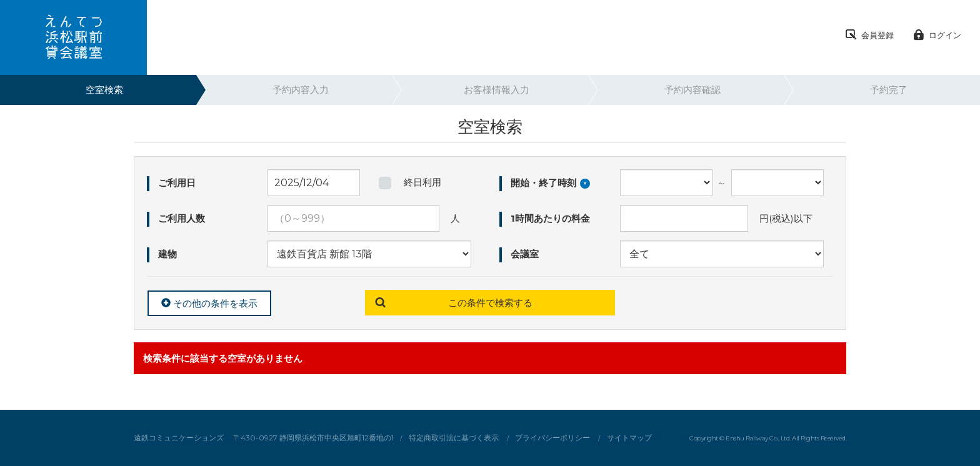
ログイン (937, 36)
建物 (166, 254)
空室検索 (104, 90)
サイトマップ (629, 438)
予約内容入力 (301, 90)
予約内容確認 (692, 90)
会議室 (523, 254)
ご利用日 (176, 183)
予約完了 (889, 90)
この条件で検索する (490, 303)
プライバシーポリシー (552, 438)
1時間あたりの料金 (549, 218)
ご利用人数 (180, 218)
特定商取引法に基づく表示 (454, 438)
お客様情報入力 (497, 90)
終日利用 (422, 182)
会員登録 (869, 36)
